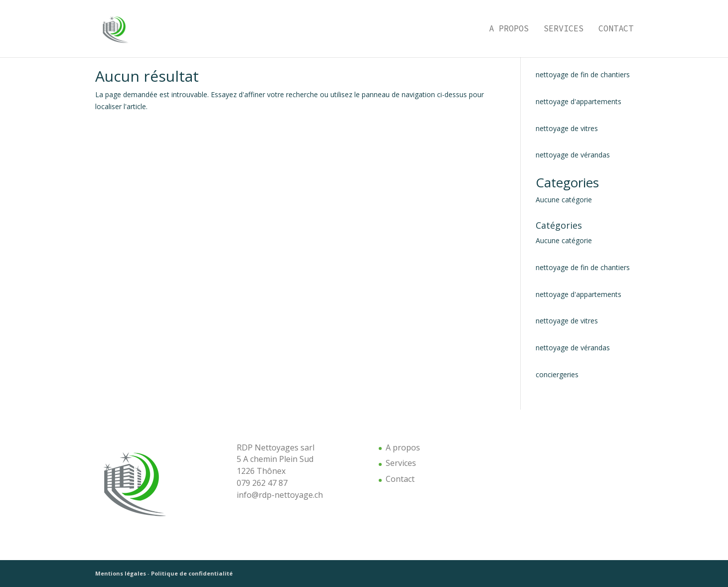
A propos (509, 30)
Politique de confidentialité (192, 573)
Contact (616, 30)
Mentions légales (121, 573)
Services (564, 30)
